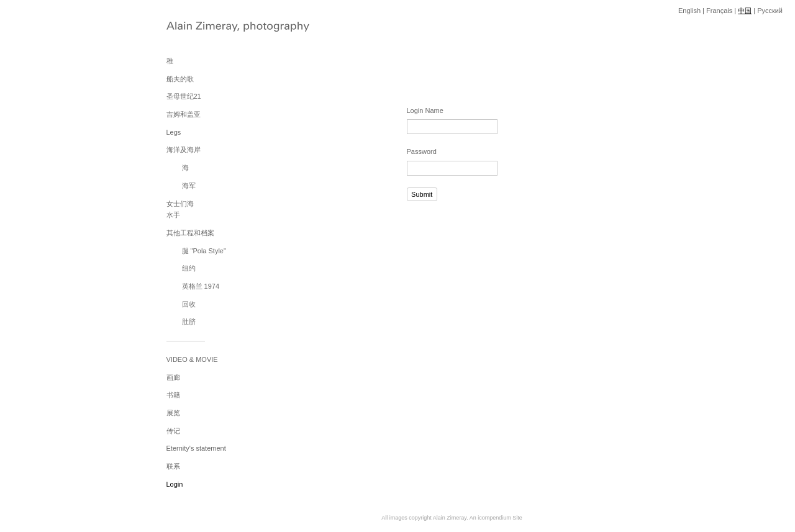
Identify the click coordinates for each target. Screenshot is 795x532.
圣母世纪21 (184, 96)
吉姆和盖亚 (184, 114)
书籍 (173, 395)
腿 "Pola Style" (204, 251)
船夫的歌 (180, 79)
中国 (745, 11)
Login (175, 484)
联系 (173, 466)
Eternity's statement (196, 448)
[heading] (198, 28)
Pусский (770, 11)
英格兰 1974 (201, 286)
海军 (189, 186)
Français (719, 11)
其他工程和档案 (190, 233)
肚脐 (189, 322)
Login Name (425, 110)
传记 (173, 431)
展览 (173, 413)
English (689, 11)
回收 (189, 304)
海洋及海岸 (184, 150)
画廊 (173, 377)
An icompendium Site (496, 518)
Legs (174, 132)
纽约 (189, 268)
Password (422, 151)
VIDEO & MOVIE (192, 359)
